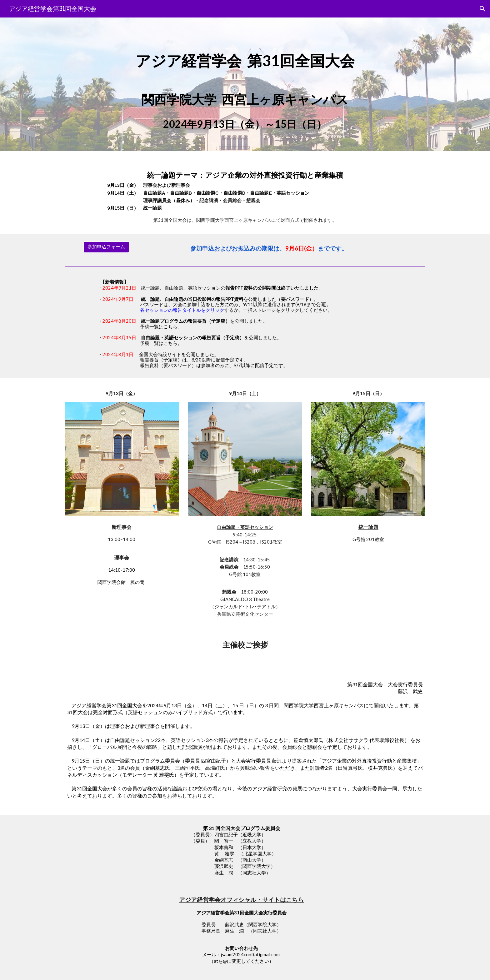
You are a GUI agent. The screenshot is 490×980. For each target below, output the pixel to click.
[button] (482, 9)
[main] (245, 56)
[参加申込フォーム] (106, 247)
